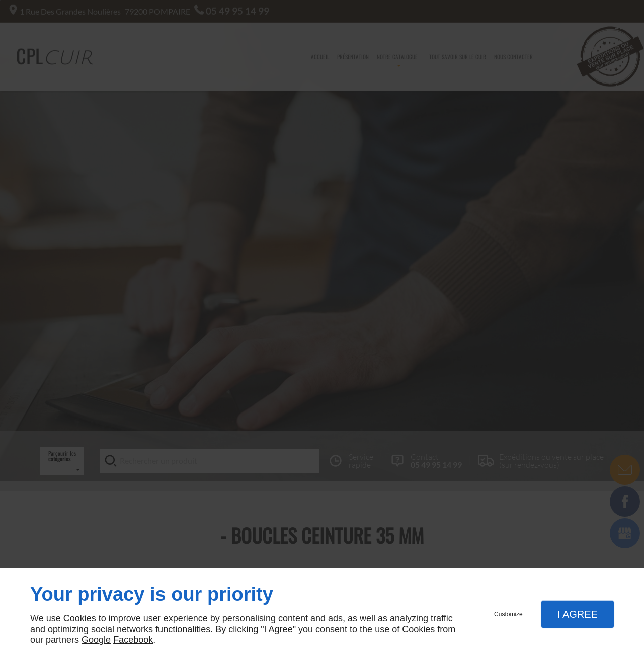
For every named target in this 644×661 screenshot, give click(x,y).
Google (96, 640)
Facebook (133, 640)
